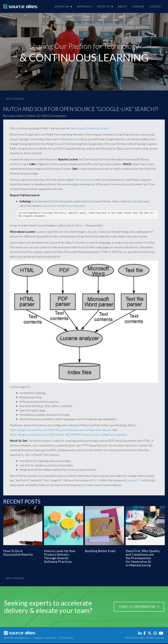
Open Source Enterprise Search (89, 128)
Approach (84, 6)
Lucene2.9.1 (134, 481)
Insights (103, 6)
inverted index (75, 206)
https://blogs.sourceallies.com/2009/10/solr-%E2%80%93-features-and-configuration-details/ (69, 435)
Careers (138, 6)
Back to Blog (14, 99)
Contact (156, 6)
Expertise (62, 6)
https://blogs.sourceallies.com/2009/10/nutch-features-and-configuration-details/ (61, 430)
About (122, 6)
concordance (50, 206)
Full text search (84, 180)
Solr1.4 (97, 481)
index (134, 201)
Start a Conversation (137, 607)
